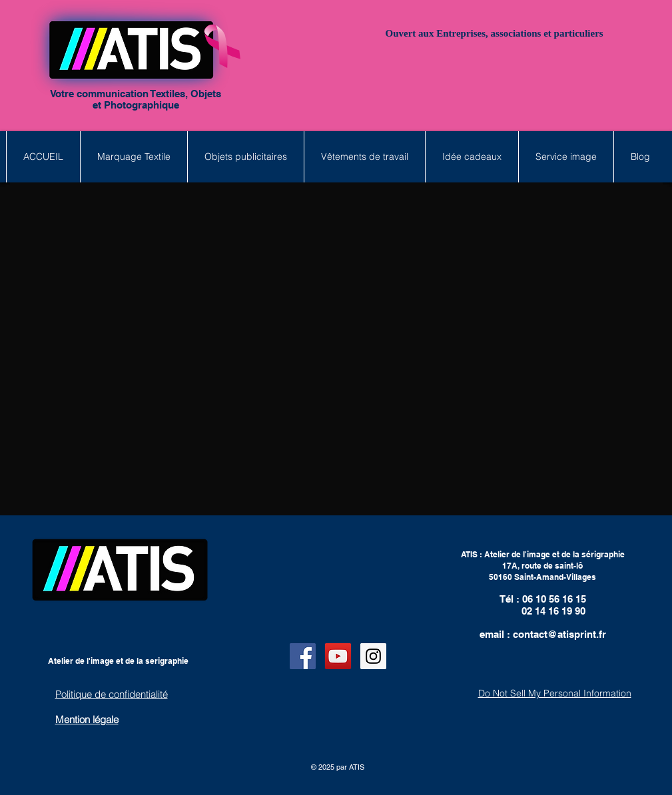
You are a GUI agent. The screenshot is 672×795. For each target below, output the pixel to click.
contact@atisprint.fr (559, 634)
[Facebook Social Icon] (303, 656)
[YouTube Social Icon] (338, 656)
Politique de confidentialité (112, 694)
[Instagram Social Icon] (373, 656)
